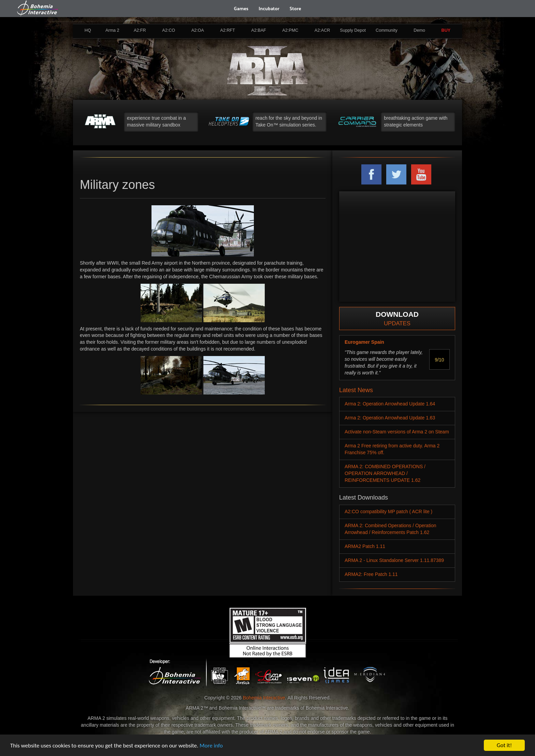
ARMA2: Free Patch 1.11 (371, 574)
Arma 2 (112, 30)
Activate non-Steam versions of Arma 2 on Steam (397, 432)
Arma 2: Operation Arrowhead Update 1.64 (390, 404)
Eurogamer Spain (364, 342)
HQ (88, 30)
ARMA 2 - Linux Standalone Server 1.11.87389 (394, 560)
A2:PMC (290, 30)
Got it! (504, 745)
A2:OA (198, 30)
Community (387, 30)
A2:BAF (258, 30)
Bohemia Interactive (264, 698)
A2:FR (140, 30)
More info (211, 746)
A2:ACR (322, 30)
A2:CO (169, 30)
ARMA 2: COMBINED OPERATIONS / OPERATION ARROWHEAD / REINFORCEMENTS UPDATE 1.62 (385, 473)
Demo (419, 30)
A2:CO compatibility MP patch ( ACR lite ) (388, 512)
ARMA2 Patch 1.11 (365, 546)
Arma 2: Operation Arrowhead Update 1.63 (390, 418)
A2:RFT (227, 30)
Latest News (356, 390)
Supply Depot (353, 30)
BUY (446, 30)
